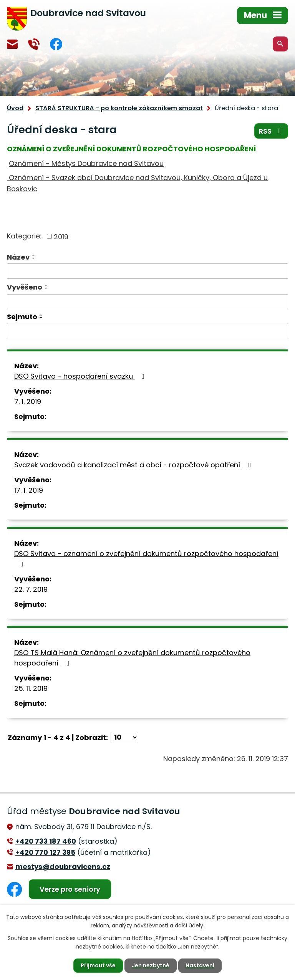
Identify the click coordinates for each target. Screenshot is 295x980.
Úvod (15, 108)
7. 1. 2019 (28, 401)
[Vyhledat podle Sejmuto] (147, 331)
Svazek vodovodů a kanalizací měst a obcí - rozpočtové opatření (134, 465)
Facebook (56, 44)
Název (18, 257)
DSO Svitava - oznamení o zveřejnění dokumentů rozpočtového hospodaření (146, 558)
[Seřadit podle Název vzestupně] (34, 255)
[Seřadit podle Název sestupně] (34, 258)
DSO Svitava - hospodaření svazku (81, 376)
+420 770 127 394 (34, 44)
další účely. (190, 925)
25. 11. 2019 (31, 688)
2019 (61, 236)
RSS (271, 131)
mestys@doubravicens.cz (12, 44)
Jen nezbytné (151, 965)
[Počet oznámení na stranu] (124, 737)
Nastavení (200, 965)
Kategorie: (24, 236)
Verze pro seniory (70, 889)
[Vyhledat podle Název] (147, 271)
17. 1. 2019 (29, 490)
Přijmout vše (98, 965)
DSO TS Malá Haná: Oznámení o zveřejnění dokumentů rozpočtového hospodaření (132, 658)
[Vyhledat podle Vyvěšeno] (147, 302)
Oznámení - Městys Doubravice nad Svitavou (86, 163)
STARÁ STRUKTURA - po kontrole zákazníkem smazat (119, 108)
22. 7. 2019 (31, 589)
